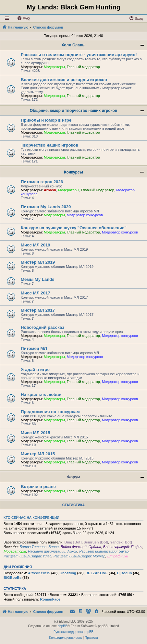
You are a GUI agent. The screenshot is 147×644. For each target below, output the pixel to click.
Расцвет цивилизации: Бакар (104, 551)
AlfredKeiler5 (39, 573)
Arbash (50, 190)
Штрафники (118, 556)
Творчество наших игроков (49, 145)
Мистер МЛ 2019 (38, 262)
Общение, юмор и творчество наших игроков (73, 111)
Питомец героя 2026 (42, 182)
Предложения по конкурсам (50, 412)
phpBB (63, 626)
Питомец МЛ (34, 348)
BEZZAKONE (96, 573)
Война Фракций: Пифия (123, 547)
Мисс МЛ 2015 (36, 433)
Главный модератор (83, 67)
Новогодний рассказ (43, 327)
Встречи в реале (38, 487)
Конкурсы (73, 172)
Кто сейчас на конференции (31, 518)
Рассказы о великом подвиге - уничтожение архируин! (79, 55)
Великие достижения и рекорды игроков (64, 80)
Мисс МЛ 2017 (36, 293)
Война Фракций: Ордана (81, 547)
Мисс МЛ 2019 (36, 245)
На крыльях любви (41, 394)
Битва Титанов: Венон (39, 547)
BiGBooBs (12, 578)
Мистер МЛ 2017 (38, 310)
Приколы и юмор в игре (46, 120)
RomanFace (50, 599)
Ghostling (68, 573)
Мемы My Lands (38, 279)
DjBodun (125, 573)
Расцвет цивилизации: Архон (53, 551)
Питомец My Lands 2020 (46, 207)
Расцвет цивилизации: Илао (28, 556)
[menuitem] (23, 18)
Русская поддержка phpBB (73, 632)
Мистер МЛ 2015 (38, 454)
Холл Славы (73, 45)
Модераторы (54, 67)
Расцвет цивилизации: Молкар (80, 556)
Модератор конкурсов (85, 215)
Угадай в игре (35, 370)
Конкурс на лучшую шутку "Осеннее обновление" (74, 228)
